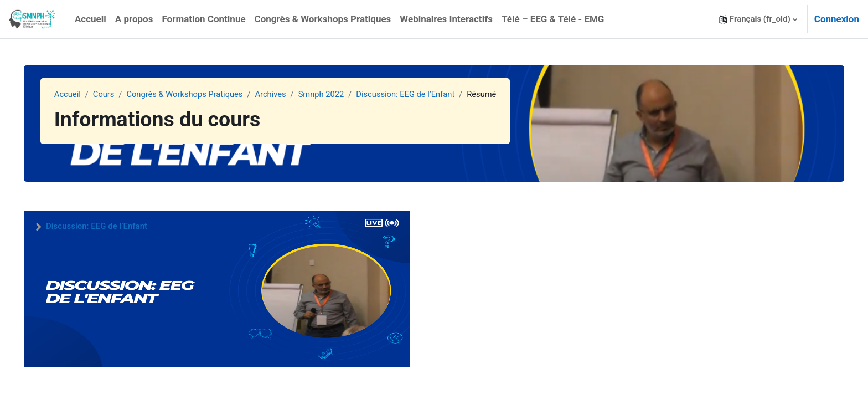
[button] (758, 19)
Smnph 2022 (341, 94)
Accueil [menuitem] (91, 19)
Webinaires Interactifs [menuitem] (446, 19)
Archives (290, 94)
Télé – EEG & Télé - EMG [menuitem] (553, 19)
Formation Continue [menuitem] (203, 19)
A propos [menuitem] (134, 19)
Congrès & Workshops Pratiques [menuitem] (323, 19)
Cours (119, 94)
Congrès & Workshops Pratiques (202, 94)
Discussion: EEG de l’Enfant (427, 94)
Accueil (83, 94)
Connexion (837, 19)
